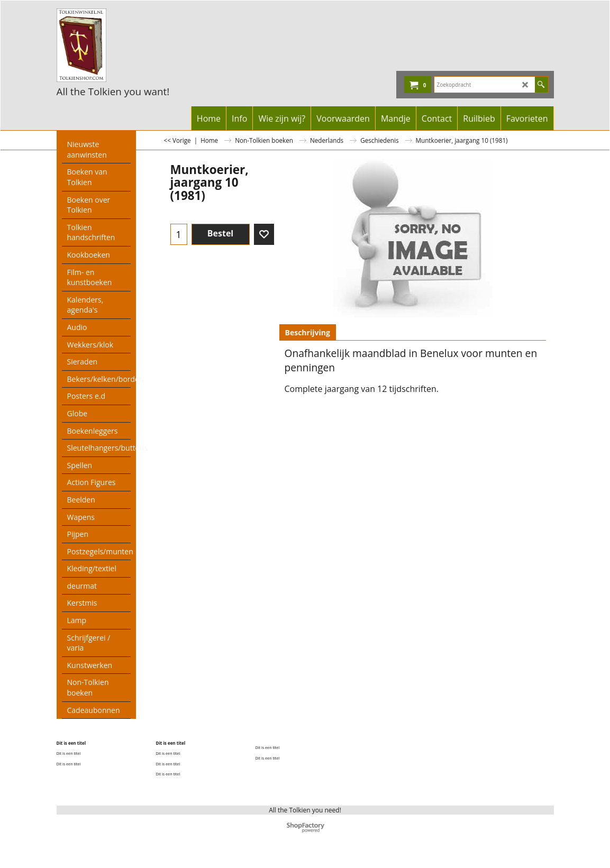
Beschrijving (308, 332)
